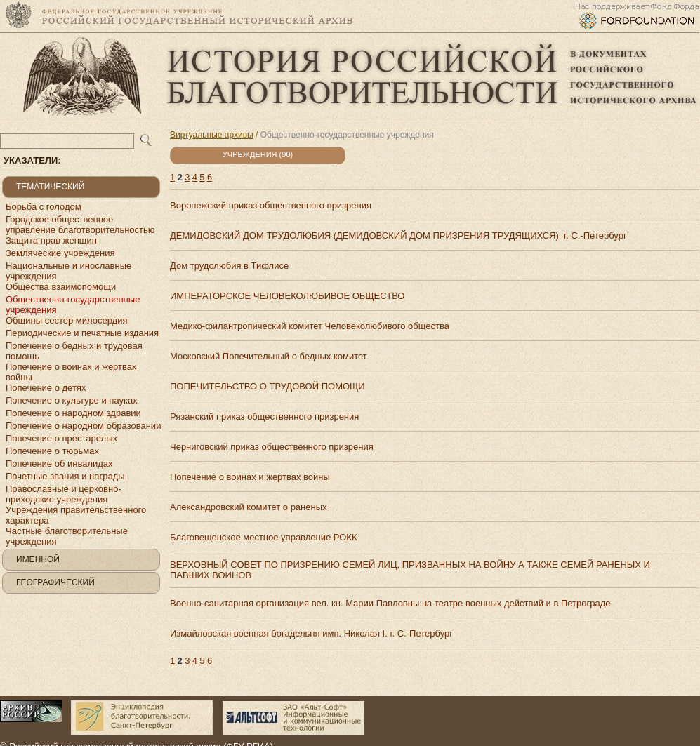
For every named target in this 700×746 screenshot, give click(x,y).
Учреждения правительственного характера (76, 515)
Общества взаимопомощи (61, 287)
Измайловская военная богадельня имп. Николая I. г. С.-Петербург (311, 633)
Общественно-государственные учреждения (73, 305)
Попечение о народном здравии (73, 413)
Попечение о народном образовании (83, 426)
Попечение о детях (46, 388)
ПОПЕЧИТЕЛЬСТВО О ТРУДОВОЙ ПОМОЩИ (268, 386)
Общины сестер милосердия (66, 320)
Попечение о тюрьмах (52, 451)
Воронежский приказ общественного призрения (271, 205)
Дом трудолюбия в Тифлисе (229, 266)
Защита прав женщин (51, 240)
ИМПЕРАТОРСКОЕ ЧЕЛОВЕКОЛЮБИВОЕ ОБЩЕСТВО (287, 296)
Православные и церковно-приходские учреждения (64, 494)
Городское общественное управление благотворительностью (80, 225)
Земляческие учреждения (60, 253)
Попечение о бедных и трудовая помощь (74, 351)
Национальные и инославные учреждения (68, 271)
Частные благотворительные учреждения (67, 536)
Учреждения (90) (258, 154)
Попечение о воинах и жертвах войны (71, 372)
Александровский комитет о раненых (249, 507)
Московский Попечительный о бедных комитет (269, 356)
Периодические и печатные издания (82, 333)
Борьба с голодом (44, 207)
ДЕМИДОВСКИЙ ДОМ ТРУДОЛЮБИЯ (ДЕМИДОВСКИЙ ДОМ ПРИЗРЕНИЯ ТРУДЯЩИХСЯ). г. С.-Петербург (398, 235)
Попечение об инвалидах (59, 464)
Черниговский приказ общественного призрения (272, 447)
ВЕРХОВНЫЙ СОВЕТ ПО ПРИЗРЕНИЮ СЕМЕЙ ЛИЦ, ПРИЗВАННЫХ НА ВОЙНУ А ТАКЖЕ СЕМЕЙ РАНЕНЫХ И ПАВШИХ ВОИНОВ (410, 570)
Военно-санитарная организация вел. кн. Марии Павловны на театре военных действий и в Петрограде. (391, 603)
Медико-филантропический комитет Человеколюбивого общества (310, 326)
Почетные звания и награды (65, 476)
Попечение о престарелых (61, 438)
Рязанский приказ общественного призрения (264, 417)
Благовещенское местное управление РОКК (263, 537)
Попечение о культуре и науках (72, 400)
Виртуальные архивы (212, 135)
